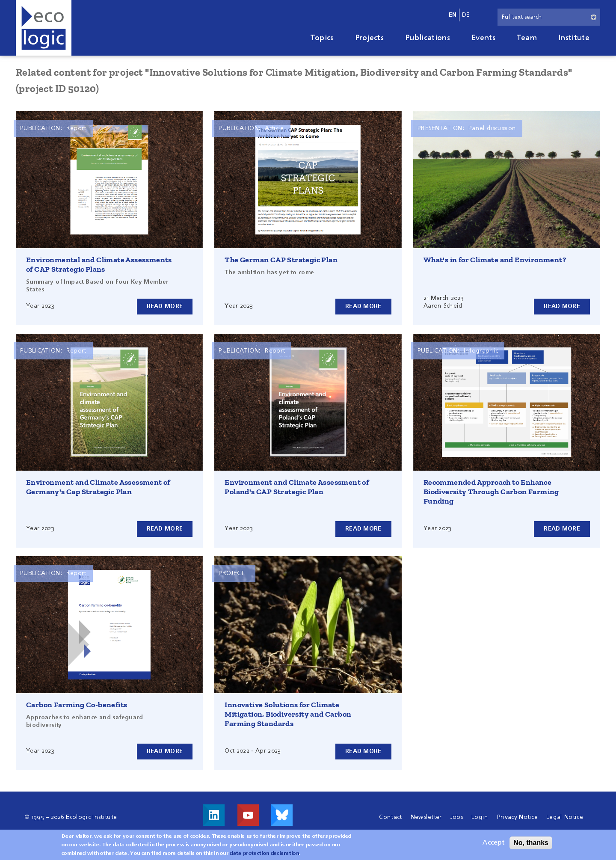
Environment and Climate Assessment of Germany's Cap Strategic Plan (98, 487)
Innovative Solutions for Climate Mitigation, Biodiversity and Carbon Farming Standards (288, 714)
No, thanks (531, 843)
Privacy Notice (517, 817)
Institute (574, 38)
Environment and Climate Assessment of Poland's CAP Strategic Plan (297, 487)
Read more (165, 306)
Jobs (457, 817)
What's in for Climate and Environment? (495, 260)
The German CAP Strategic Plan (281, 260)
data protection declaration (264, 854)
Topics (322, 38)
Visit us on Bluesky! (282, 815)
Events (483, 38)
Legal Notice (565, 817)
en (453, 15)
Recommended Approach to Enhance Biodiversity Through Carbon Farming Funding (491, 492)
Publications (428, 38)
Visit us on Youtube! (248, 815)
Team (527, 38)
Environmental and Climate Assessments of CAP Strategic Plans (99, 264)
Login (480, 817)
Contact (390, 817)
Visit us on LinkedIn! (214, 815)
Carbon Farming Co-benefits (77, 705)
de (466, 15)
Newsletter (426, 817)
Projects (370, 38)
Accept (493, 843)
